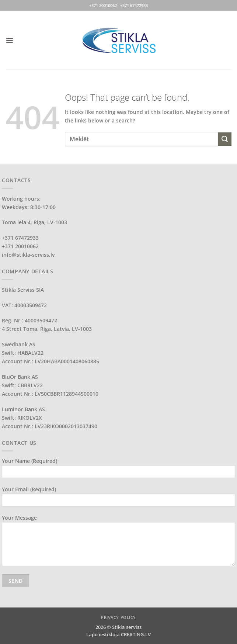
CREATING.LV (136, 634)
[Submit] (225, 139)
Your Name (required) (118, 470)
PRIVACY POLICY (118, 617)
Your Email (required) (118, 499)
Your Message (118, 543)
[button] (10, 40)
